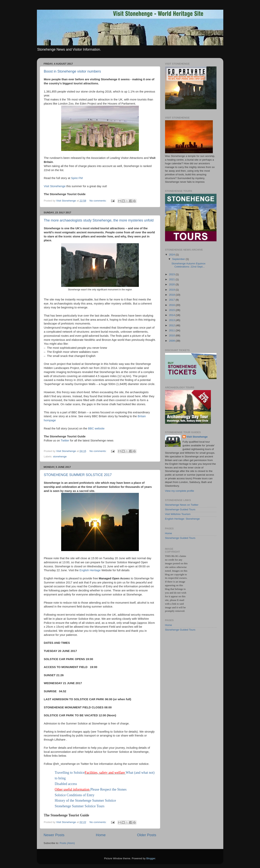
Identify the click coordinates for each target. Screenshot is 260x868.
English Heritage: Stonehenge (182, 519)
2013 (172, 320)
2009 (172, 341)
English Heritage (90, 570)
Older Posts (147, 835)
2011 (172, 330)
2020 (172, 284)
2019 (172, 290)
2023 (172, 274)
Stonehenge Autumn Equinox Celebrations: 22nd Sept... (188, 265)
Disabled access (66, 784)
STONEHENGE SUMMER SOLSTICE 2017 (78, 475)
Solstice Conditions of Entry (75, 795)
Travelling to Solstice (70, 773)
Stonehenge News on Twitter (182, 505)
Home (101, 835)
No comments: (98, 201)
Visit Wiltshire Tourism (178, 514)
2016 (172, 305)
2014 (172, 315)
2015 (172, 310)
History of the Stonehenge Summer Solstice (85, 800)
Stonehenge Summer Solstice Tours (80, 806)
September (179, 259)
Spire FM (77, 178)
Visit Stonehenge (55, 186)
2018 (172, 295)
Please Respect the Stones (108, 789)
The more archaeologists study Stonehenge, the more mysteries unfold (99, 220)
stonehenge (60, 457)
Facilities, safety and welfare (105, 773)
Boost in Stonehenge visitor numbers (72, 71)
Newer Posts (54, 835)
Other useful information (72, 789)
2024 (172, 255)
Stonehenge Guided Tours (180, 509)
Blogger (151, 858)
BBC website (96, 428)
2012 (172, 325)
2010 (172, 335)
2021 (172, 279)
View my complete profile (180, 491)
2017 (172, 300)
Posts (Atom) (67, 843)
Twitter (65, 440)
